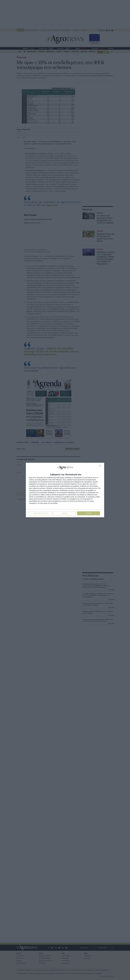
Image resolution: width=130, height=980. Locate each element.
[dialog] (65, 490)
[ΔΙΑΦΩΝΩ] (101, 466)
